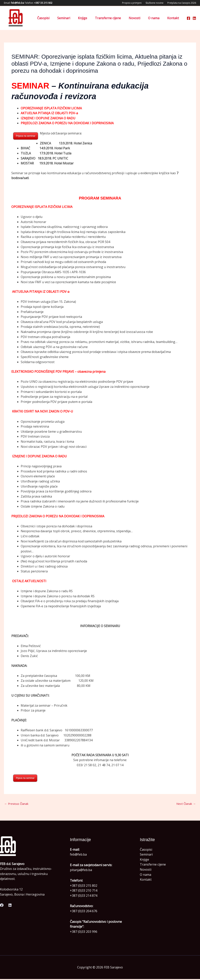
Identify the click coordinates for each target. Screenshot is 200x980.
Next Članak (185, 804)
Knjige (90, 18)
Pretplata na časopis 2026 (182, 3)
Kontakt (174, 18)
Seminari (72, 18)
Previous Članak (18, 804)
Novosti (138, 18)
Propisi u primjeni (132, 3)
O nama (156, 18)
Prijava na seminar (25, 136)
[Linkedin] (194, 18)
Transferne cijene (113, 18)
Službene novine (154, 3)
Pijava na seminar (25, 778)
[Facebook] (188, 18)
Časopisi (53, 18)
